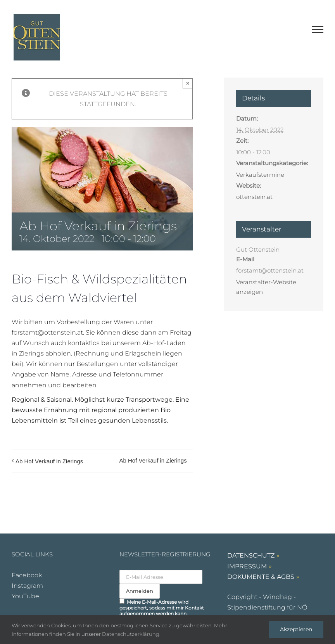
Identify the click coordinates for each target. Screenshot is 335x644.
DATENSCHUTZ (251, 555)
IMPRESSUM (247, 566)
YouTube (25, 596)
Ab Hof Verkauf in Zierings (49, 461)
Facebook (27, 575)
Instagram (27, 586)
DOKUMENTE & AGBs (261, 577)
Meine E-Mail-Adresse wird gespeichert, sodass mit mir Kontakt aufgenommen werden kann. (162, 608)
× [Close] (188, 83)
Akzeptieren (296, 629)
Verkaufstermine (260, 175)
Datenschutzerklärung (131, 634)
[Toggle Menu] (318, 29)
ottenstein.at (254, 197)
